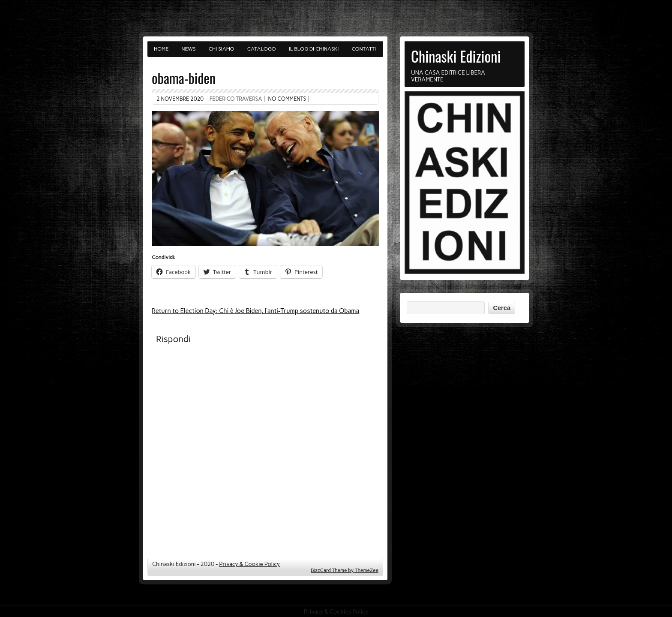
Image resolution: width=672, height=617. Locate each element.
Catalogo (262, 49)
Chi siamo (222, 49)
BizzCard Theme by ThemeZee (345, 570)
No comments (287, 99)
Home (161, 49)
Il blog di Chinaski (314, 49)
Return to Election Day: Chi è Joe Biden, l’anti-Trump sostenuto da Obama (255, 311)
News (188, 49)
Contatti (364, 49)
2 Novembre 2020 (180, 99)
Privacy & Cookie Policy (249, 564)
